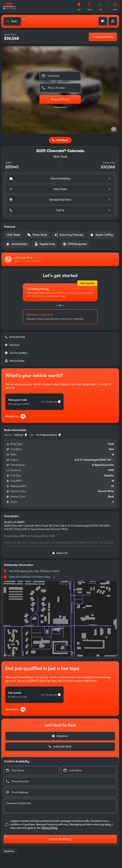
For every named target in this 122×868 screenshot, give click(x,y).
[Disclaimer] (9, 851)
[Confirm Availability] (60, 839)
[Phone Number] (60, 88)
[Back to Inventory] (12, 21)
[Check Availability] (103, 37)
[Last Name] (89, 771)
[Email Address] (60, 792)
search (90, 10)
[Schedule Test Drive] (60, 200)
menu (115, 10)
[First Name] (31, 771)
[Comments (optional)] (60, 806)
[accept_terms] (60, 825)
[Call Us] (60, 210)
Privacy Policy (60, 107)
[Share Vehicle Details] (113, 21)
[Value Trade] (60, 189)
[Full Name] (60, 76)
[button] (79, 6)
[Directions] (12, 345)
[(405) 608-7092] (15, 337)
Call (100, 10)
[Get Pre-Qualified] (16, 353)
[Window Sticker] (15, 361)
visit (79, 10)
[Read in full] (60, 553)
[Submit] (60, 99)
